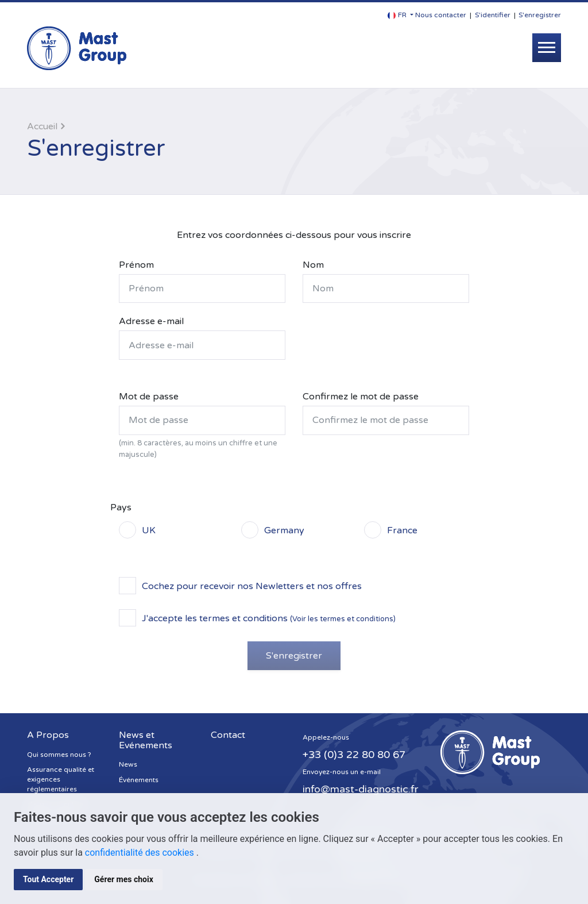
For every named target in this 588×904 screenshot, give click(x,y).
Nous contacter (441, 15)
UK (149, 530)
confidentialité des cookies (141, 853)
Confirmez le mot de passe (361, 397)
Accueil (42, 126)
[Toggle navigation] (547, 48)
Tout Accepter (48, 879)
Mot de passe (149, 397)
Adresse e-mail (151, 321)
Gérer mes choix (124, 879)
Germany (284, 530)
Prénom (136, 265)
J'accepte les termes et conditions (269, 618)
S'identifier (493, 15)
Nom (313, 265)
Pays (121, 507)
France (402, 530)
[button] (401, 15)
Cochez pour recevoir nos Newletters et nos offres (252, 586)
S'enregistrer (540, 15)
